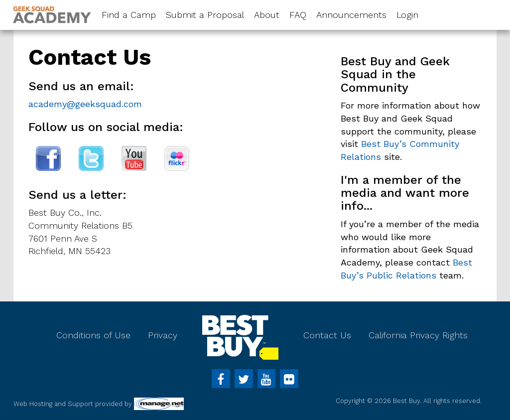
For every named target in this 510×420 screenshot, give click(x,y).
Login (407, 15)
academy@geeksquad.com (85, 104)
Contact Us (327, 335)
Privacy (163, 335)
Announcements (351, 15)
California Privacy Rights (418, 335)
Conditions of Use (93, 335)
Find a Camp (129, 15)
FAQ (298, 15)
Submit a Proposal (205, 15)
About (267, 15)
